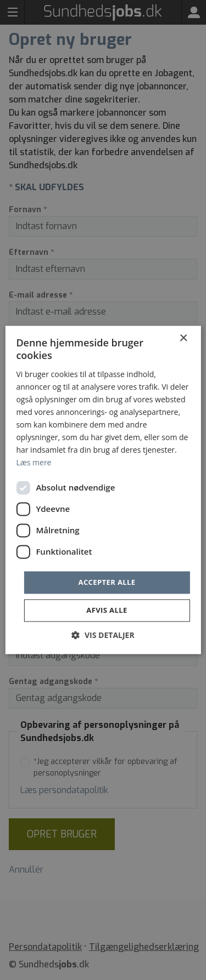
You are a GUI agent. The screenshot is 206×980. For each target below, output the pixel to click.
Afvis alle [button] (107, 611)
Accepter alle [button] (107, 582)
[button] (103, 636)
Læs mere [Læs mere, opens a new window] (34, 463)
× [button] (183, 338)
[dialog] (103, 490)
